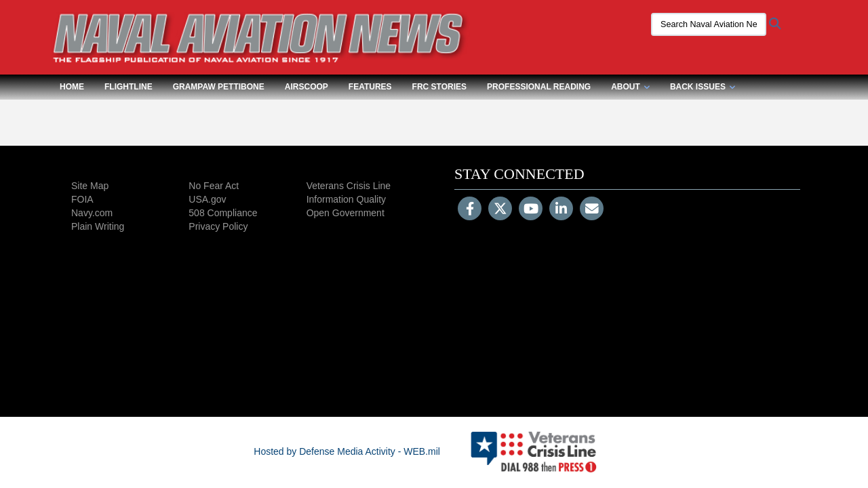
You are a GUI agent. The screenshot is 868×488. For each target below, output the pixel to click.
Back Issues (703, 87)
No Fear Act (214, 186)
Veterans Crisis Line (349, 186)
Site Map (90, 186)
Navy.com (92, 213)
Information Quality (347, 199)
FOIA (82, 199)
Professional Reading (539, 87)
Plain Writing (98, 226)
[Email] (592, 210)
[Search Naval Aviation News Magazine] (709, 24)
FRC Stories (439, 87)
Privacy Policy (218, 226)
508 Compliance (223, 213)
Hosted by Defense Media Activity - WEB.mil (347, 451)
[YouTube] (531, 210)
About (630, 87)
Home (72, 87)
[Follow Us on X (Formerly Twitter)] (500, 210)
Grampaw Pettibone (219, 87)
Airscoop (307, 87)
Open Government (346, 213)
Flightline (129, 87)
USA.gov (207, 199)
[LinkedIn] (561, 210)
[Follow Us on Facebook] (470, 210)
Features (370, 87)
